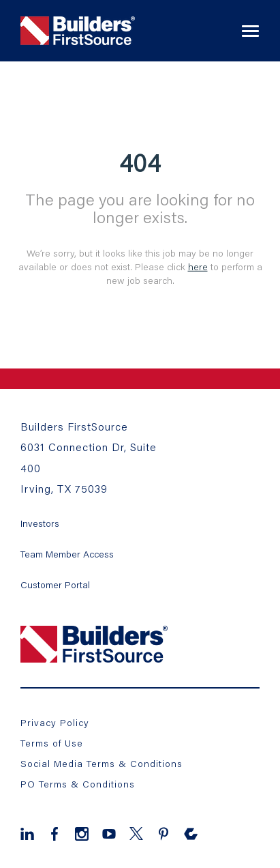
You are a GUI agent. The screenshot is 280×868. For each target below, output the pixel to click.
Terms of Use (52, 743)
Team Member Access (67, 554)
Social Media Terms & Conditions (102, 763)
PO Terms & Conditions (78, 784)
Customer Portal (55, 584)
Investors (40, 523)
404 (140, 162)
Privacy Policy (55, 722)
